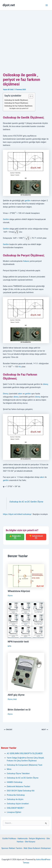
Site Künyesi (30, 842)
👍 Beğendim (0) (15, 537)
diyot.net (9, 5)
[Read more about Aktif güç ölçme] (26, 672)
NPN (9, 646)
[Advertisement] (25, 36)
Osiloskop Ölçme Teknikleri (18, 773)
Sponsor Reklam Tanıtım (12, 848)
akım (20, 394)
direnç (46, 384)
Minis (9, 769)
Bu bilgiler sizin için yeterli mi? (19, 108)
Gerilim (6, 219)
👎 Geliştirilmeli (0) (36, 537)
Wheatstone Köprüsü (19, 591)
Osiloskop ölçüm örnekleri (18, 804)
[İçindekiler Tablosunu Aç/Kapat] (30, 96)
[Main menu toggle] (47, 5)
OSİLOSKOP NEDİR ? (15, 808)
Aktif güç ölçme (16, 695)
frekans (26, 261)
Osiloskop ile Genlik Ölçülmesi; (16, 100)
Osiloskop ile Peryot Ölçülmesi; (16, 103)
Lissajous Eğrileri (14, 812)
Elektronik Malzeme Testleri (18, 786)
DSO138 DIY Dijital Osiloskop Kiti (21, 791)
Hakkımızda (23, 839)
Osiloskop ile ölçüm (15, 799)
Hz (20, 367)
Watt (15, 699)
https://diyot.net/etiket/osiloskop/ (17, 514)
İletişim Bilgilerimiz (37, 839)
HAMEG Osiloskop (15, 782)
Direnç (6, 394)
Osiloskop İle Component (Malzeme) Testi (25, 765)
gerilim (28, 201)
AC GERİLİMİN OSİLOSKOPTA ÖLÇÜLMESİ (25, 753)
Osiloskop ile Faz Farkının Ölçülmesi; (18, 106)
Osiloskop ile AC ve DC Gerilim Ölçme (26, 502)
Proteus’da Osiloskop (16, 795)
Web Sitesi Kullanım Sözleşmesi (37, 848)
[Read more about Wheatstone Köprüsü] (26, 576)
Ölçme (10, 596)
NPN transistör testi (18, 642)
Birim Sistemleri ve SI (19, 710)
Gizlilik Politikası (9, 839)
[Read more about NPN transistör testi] (26, 620)
